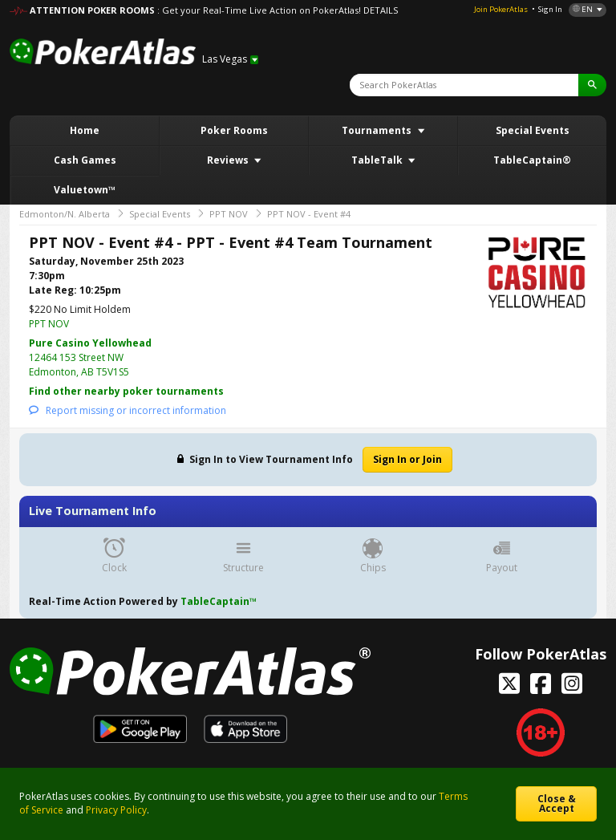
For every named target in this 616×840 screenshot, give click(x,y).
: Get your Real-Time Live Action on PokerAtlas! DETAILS (278, 10)
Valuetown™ (85, 190)
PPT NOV (229, 214)
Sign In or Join (407, 459)
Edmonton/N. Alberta (65, 214)
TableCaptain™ (219, 601)
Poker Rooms (234, 130)
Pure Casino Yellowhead (90, 343)
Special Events (533, 130)
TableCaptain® (532, 160)
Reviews (229, 160)
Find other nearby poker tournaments (126, 391)
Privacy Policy (116, 810)
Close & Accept (557, 803)
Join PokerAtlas (501, 9)
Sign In (550, 9)
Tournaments (378, 130)
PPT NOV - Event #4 (309, 214)
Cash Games (85, 160)
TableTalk (378, 160)
